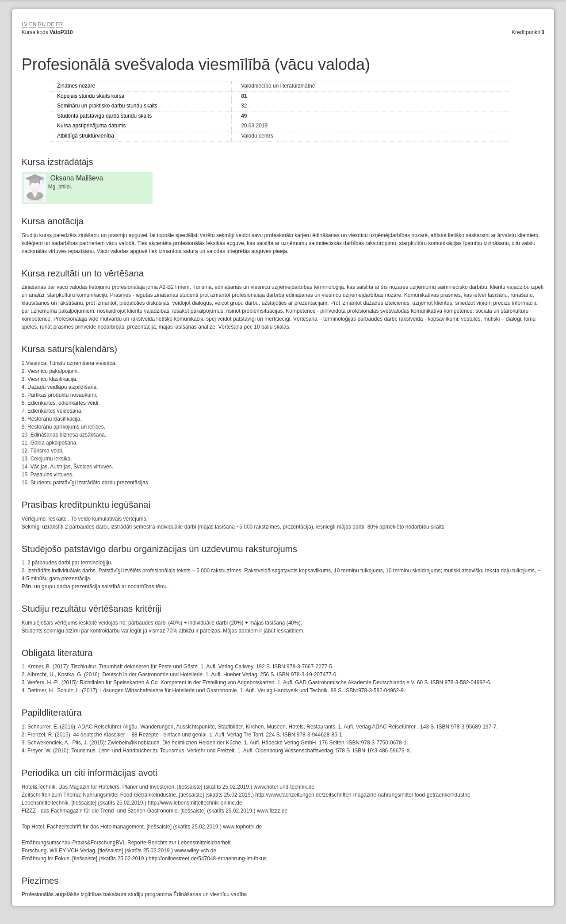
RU (42, 24)
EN (33, 24)
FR (60, 24)
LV (25, 24)
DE (51, 24)
